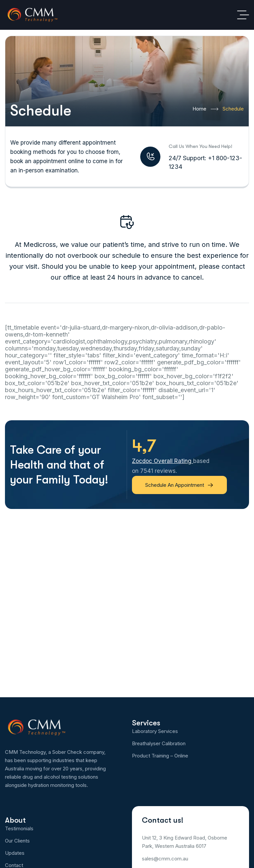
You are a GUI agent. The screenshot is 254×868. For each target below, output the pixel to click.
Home (205, 109)
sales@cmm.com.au (165, 859)
